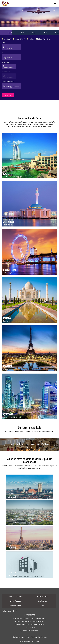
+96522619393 (30, 628)
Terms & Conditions (15, 596)
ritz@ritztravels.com (30, 631)
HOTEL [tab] (23, 33)
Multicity (31, 39)
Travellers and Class (8, 82)
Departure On (6, 62)
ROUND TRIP (19, 39)
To (3, 52)
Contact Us (43, 601)
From (3, 43)
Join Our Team (15, 605)
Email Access (15, 601)
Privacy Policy (43, 596)
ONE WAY (7, 39)
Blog (43, 605)
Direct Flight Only (43, 39)
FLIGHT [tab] (11, 33)
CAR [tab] (45, 33)
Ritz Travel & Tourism (39, 637)
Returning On (6, 72)
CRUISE (35, 33)
